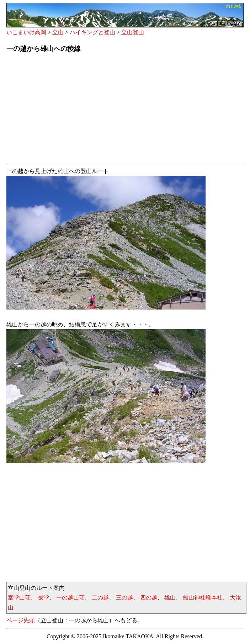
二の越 (100, 598)
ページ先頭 (21, 620)
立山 (58, 32)
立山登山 (133, 32)
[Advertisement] (125, 110)
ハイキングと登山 (92, 32)
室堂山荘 (19, 598)
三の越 (124, 598)
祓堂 (43, 598)
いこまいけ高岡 (26, 32)
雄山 (170, 598)
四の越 (149, 598)
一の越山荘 (70, 598)
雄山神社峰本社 (203, 598)
